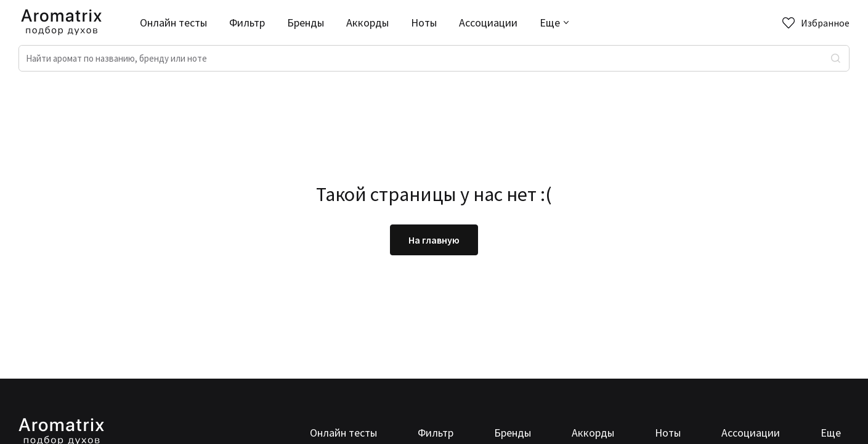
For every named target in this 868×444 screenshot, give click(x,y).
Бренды (306, 23)
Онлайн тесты (173, 23)
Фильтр (247, 23)
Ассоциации (488, 23)
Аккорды (367, 23)
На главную (434, 240)
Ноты (424, 23)
